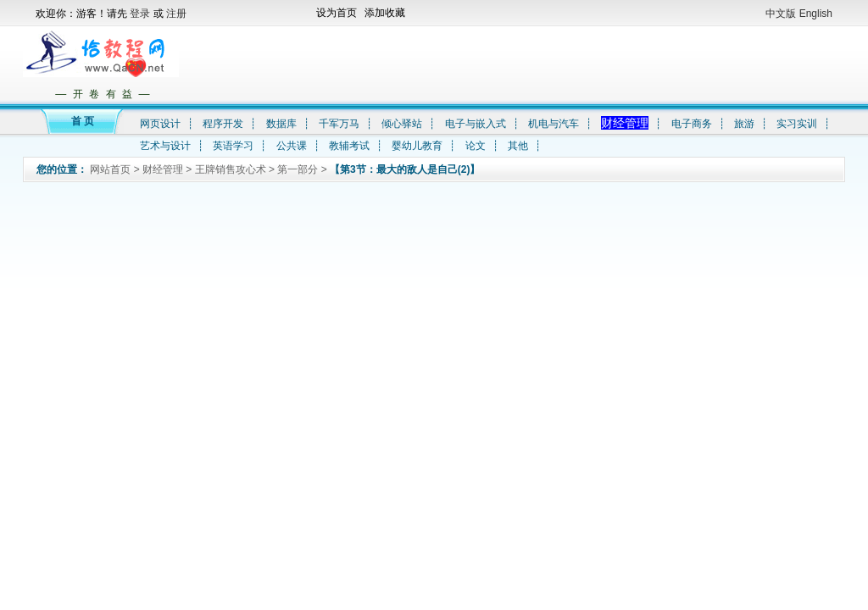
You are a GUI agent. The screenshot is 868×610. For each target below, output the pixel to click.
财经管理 (625, 123)
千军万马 (339, 124)
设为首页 (337, 13)
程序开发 (223, 124)
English (816, 14)
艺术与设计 (165, 146)
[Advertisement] (509, 64)
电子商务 (692, 124)
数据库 (281, 124)
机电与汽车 (554, 124)
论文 (476, 146)
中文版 (781, 14)
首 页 (83, 121)
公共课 (292, 146)
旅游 (744, 124)
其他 (518, 146)
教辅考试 (349, 146)
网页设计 (160, 124)
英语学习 (233, 146)
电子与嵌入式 (476, 124)
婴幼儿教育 (417, 146)
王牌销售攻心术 (231, 169)
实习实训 (797, 124)
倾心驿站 (402, 124)
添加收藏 (385, 13)
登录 (141, 14)
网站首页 (110, 169)
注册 (176, 14)
